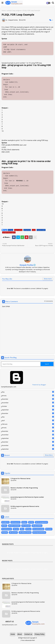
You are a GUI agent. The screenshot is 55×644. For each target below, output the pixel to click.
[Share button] (35, 237)
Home (4, 10)
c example (27, 526)
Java (25, 522)
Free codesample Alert (28, 640)
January (28, 396)
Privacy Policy (40, 634)
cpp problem (38, 526)
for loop (10, 230)
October (28, 406)
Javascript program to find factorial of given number (27, 497)
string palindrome (40, 532)
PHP (32, 522)
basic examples (15, 526)
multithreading (39, 529)
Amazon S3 (16, 522)
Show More (49, 455)
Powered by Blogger (24, 385)
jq (23, 529)
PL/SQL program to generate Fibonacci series (25, 506)
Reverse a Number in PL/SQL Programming (24, 488)
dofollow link (7, 529)
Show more (48, 279)
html (17, 529)
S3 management (42, 522)
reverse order (41, 230)
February (28, 424)
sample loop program (14, 10)
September (28, 410)
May (28, 392)
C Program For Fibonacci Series (20, 478)
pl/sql (5, 532)
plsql (34, 230)
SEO (5, 526)
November (28, 403)
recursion (14, 532)
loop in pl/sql (18, 230)
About (20, 634)
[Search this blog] (21, 364)
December (28, 399)
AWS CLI (6, 522)
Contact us (28, 634)
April (28, 420)
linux (29, 529)
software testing (26, 532)
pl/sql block (27, 230)
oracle (50, 529)
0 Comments (49, 301)
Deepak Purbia (26, 265)
